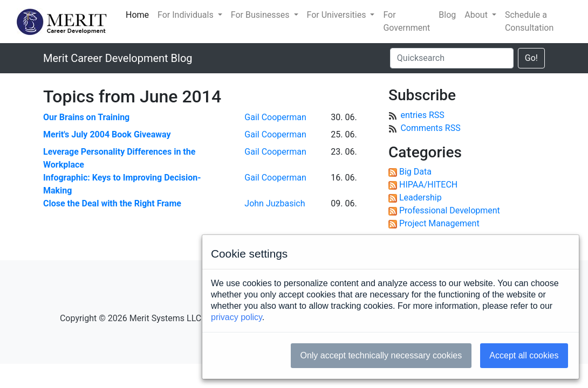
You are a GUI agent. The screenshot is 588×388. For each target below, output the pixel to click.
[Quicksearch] (452, 58)
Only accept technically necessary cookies (381, 355)
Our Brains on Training (86, 117)
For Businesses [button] (261, 15)
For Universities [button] (338, 15)
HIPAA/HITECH (428, 185)
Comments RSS (430, 128)
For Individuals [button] (187, 15)
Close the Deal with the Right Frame (112, 203)
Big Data (415, 172)
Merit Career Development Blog (118, 58)
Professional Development (450, 210)
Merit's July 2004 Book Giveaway (107, 134)
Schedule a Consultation (529, 21)
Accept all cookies (524, 355)
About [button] (477, 15)
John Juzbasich (275, 203)
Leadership (421, 198)
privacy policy (237, 317)
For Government (406, 21)
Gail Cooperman (275, 117)
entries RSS (422, 115)
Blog (447, 15)
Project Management (439, 223)
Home (137, 15)
